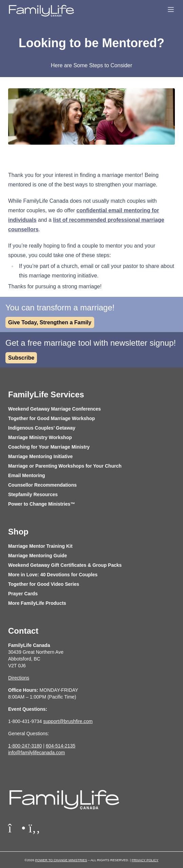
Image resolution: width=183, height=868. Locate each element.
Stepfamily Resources (33, 494)
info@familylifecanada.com (37, 753)
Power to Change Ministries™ (42, 504)
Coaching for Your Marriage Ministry (49, 447)
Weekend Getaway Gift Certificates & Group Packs (65, 565)
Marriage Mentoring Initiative (40, 456)
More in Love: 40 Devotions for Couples (53, 575)
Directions (19, 678)
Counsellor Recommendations (42, 485)
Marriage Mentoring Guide (37, 556)
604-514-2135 (60, 746)
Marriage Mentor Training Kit (40, 546)
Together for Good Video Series (44, 584)
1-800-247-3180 (25, 746)
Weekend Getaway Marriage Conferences (55, 409)
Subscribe (21, 358)
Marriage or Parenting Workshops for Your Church (65, 466)
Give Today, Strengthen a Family (50, 322)
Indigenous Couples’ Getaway (42, 428)
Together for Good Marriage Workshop (52, 418)
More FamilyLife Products (37, 603)
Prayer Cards (23, 594)
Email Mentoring (27, 475)
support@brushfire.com (68, 721)
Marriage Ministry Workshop (40, 437)
